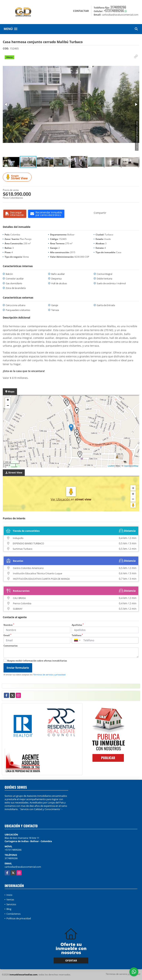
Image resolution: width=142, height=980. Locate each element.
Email (7, 635)
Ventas (10, 899)
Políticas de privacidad (19, 918)
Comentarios (11, 646)
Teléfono (77, 635)
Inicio (9, 895)
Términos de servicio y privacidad (49, 675)
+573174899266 (114, 11)
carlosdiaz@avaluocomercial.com (23, 867)
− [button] (8, 406)
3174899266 (118, 7)
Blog (9, 909)
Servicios (11, 904)
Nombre (9, 625)
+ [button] (8, 400)
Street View (18, 177)
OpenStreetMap (131, 466)
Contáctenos (13, 914)
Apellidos (78, 625)
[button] (136, 56)
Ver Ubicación (61, 499)
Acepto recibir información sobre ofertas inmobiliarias (37, 661)
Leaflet (111, 466)
